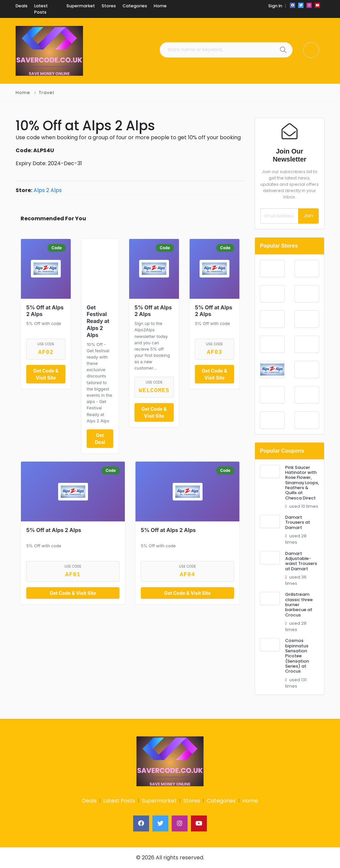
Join (308, 216)
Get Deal (100, 439)
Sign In (275, 6)
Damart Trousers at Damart (298, 522)
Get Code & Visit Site (46, 374)
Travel (46, 93)
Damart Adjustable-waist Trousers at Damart (301, 561)
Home (23, 93)
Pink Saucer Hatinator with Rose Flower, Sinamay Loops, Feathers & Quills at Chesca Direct (302, 483)
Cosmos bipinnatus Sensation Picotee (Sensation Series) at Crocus (297, 656)
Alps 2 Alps (48, 190)
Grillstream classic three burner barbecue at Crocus (299, 604)
